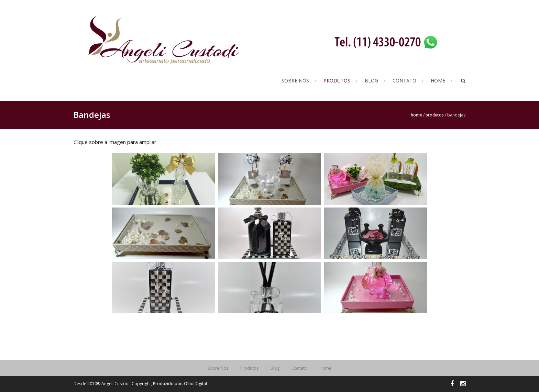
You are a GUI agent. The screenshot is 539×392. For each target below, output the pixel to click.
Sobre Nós (295, 81)
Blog (371, 81)
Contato (404, 81)
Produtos (337, 81)
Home (438, 81)
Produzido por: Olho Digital (180, 384)
